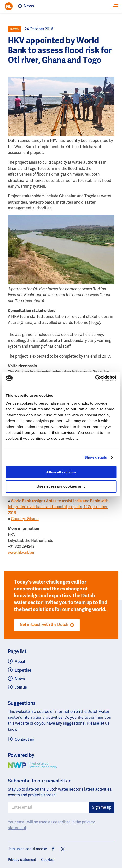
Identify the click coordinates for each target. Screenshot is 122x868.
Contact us (24, 740)
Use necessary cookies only (61, 486)
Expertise (23, 671)
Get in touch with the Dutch (47, 625)
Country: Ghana (25, 519)
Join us (21, 688)
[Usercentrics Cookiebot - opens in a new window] (95, 378)
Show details (96, 457)
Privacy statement (22, 860)
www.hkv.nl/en (21, 553)
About (20, 662)
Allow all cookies (61, 472)
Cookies (47, 860)
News (29, 6)
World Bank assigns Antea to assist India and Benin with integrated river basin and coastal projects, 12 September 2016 (58, 507)
